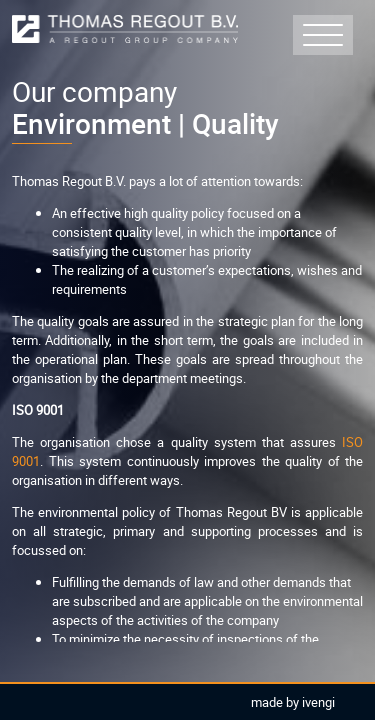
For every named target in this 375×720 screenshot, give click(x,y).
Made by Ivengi (293, 702)
